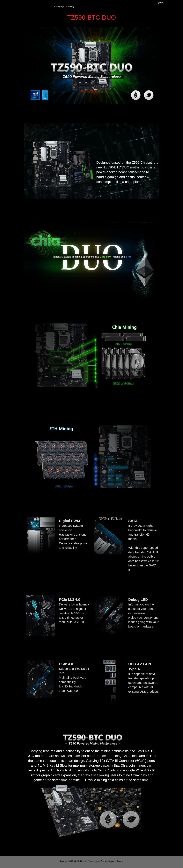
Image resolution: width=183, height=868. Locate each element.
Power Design (59, 7)
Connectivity (70, 7)
